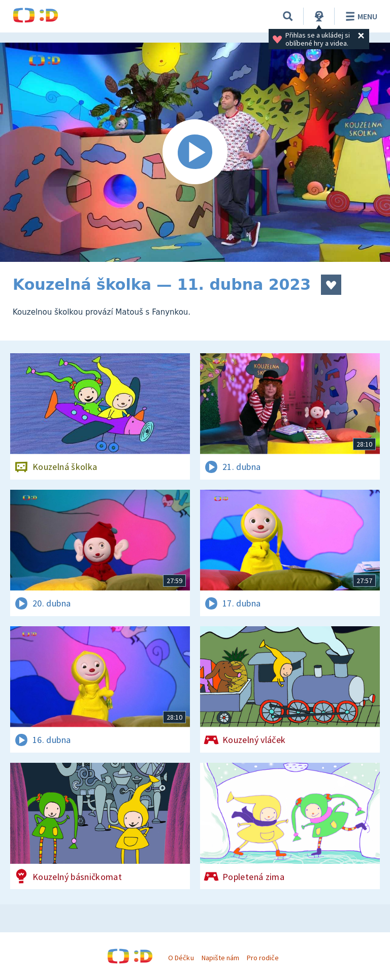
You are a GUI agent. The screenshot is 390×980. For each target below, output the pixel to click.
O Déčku (181, 958)
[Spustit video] (195, 152)
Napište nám (220, 958)
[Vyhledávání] (288, 16)
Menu (360, 16)
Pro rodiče (263, 958)
